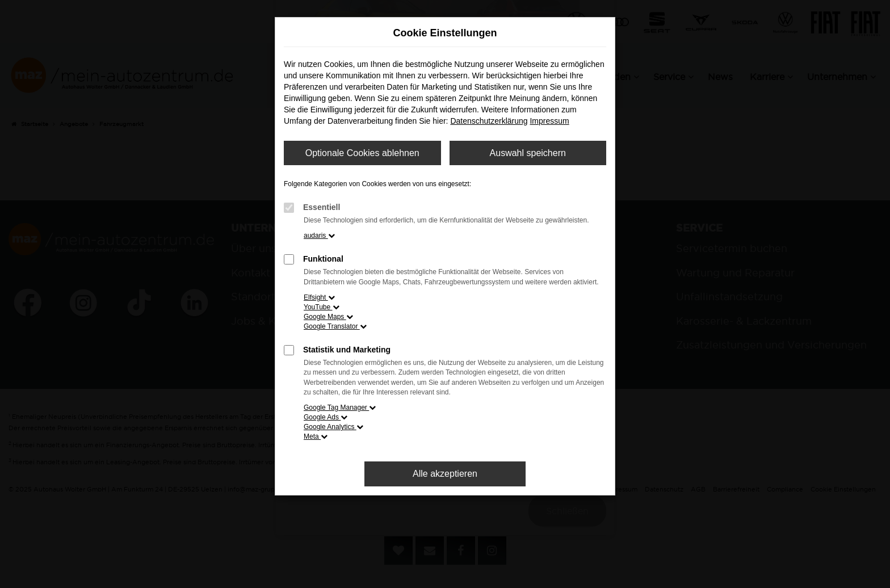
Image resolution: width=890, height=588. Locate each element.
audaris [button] (319, 236)
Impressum (549, 121)
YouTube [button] (322, 307)
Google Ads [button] (326, 417)
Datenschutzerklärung (489, 121)
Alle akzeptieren (445, 474)
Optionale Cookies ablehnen (362, 153)
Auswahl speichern (528, 153)
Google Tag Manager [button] (340, 408)
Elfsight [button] (319, 297)
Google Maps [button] (328, 317)
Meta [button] (316, 436)
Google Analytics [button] (333, 427)
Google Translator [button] (335, 326)
